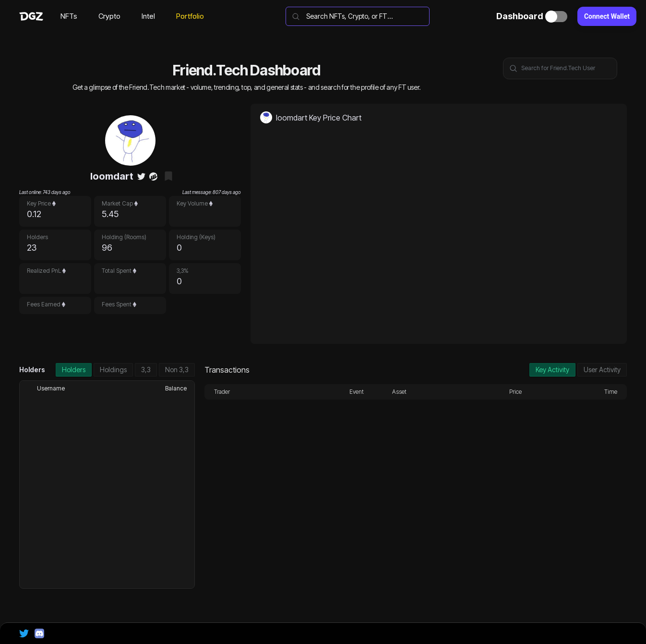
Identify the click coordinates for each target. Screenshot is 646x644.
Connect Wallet (607, 16)
